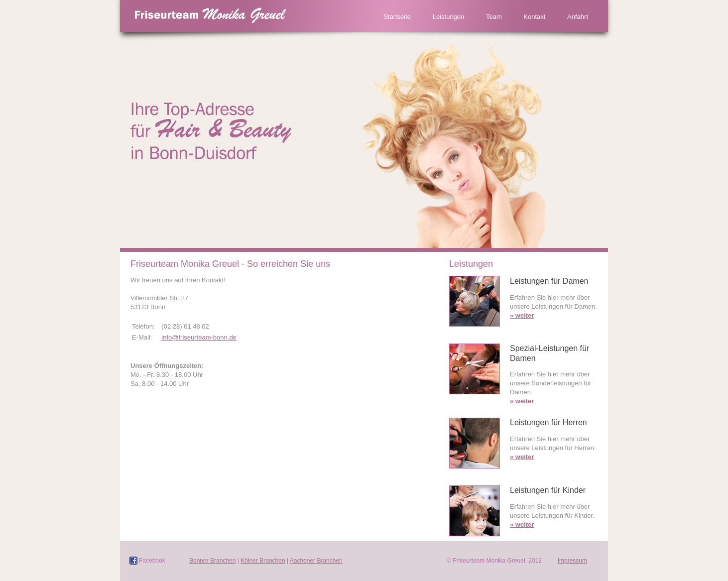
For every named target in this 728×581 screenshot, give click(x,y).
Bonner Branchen (212, 561)
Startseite (397, 17)
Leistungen (449, 17)
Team (494, 17)
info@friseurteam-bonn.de (199, 337)
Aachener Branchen (316, 561)
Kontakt (534, 17)
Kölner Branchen (263, 561)
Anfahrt (578, 17)
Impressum (572, 561)
